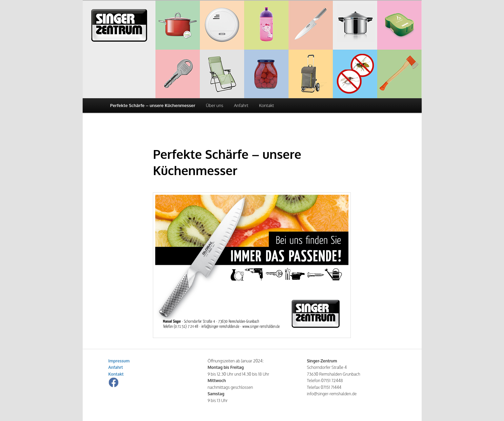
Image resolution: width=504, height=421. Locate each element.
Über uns (214, 105)
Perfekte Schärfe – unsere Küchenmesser (153, 105)
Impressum (119, 361)
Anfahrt (241, 105)
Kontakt (266, 105)
